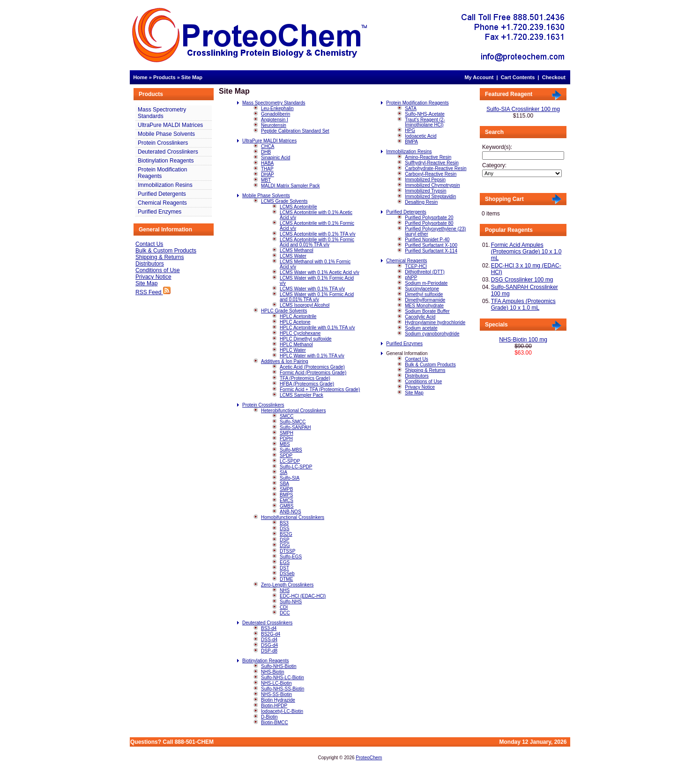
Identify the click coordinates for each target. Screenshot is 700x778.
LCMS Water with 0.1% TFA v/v (312, 289)
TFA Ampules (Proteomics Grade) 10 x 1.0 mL (523, 304)
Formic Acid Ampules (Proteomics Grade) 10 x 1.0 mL (526, 252)
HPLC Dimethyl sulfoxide (306, 339)
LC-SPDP (290, 461)
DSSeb (287, 574)
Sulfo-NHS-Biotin (279, 666)
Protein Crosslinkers (163, 143)
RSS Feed (153, 292)
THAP (267, 169)
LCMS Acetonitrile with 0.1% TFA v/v (318, 234)
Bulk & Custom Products (166, 251)
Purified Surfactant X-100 (431, 245)
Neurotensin (274, 125)
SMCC (287, 416)
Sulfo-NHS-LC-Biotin (283, 678)
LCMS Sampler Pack (302, 395)
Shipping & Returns (160, 257)
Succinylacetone (422, 289)
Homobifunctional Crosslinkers (293, 517)
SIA (283, 472)
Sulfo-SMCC (293, 422)
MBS (285, 444)
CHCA (268, 146)
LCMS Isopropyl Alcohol (305, 305)
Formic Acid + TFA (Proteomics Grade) (320, 389)
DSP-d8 (269, 651)
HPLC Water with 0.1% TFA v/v (312, 356)
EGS (285, 562)
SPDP (286, 456)
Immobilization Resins (165, 185)
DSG (285, 545)
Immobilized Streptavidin (430, 196)
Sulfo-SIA (290, 478)
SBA (284, 484)
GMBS (287, 506)
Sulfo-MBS (291, 450)
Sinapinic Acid (276, 158)
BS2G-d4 (271, 634)
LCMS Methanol (297, 250)
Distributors (150, 264)
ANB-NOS (290, 512)
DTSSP (287, 551)
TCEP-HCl (416, 266)
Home (140, 77)
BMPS (286, 495)
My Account (479, 77)
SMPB (286, 489)
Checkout (554, 77)
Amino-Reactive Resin (428, 157)
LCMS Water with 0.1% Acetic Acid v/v (320, 272)
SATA (411, 108)
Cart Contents (518, 77)
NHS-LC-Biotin (276, 683)
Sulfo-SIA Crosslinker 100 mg (523, 109)
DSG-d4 (269, 645)
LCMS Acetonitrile (298, 207)
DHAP (268, 174)
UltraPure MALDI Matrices (170, 125)
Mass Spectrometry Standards (162, 113)
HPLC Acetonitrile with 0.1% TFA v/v (317, 328)
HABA (267, 163)
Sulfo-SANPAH (295, 427)
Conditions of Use (158, 270)
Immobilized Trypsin (425, 191)
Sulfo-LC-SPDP (296, 467)
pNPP (411, 278)
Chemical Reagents (162, 203)
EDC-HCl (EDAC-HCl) (303, 596)
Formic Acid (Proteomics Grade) (313, 373)
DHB (266, 152)
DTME (286, 579)
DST (284, 568)
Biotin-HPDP (274, 706)
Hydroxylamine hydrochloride (435, 322)
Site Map (192, 77)
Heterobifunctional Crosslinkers (293, 411)
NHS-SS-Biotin (276, 694)
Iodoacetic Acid (421, 136)
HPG (410, 130)
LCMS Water (293, 256)
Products (164, 77)
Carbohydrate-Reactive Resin (436, 168)
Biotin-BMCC (275, 722)
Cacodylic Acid (420, 317)
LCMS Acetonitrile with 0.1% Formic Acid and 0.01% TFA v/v (317, 242)
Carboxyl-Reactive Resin (431, 174)
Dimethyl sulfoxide (424, 294)
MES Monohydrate (424, 306)
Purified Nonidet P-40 (427, 240)
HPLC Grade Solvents (284, 311)
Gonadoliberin (276, 114)
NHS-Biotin (272, 672)
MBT (266, 180)
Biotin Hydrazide (278, 700)
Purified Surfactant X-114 (431, 251)
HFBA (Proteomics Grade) (307, 384)
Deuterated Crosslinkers (168, 152)
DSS (285, 529)
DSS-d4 (269, 640)
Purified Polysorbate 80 (429, 223)
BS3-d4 (269, 628)
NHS (285, 590)
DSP (285, 540)
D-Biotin (269, 717)
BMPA (411, 142)
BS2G (286, 534)
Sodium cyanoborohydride (432, 334)
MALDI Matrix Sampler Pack (290, 186)
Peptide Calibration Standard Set (295, 131)
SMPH (287, 433)
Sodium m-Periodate (426, 283)
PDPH (286, 439)
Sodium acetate (421, 328)
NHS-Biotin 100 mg (523, 340)
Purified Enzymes (160, 212)
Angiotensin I (275, 120)
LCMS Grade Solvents (284, 201)
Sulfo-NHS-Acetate (424, 114)
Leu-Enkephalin (277, 108)
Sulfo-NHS (291, 602)
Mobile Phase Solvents (166, 134)
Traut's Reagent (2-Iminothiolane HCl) (425, 122)
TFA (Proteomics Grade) (305, 378)
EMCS (287, 500)
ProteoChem (369, 758)
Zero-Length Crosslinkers (287, 585)
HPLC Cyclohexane (300, 333)
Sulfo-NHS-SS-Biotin (283, 689)
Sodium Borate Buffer (427, 311)
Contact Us (149, 244)
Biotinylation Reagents (166, 161)
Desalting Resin (421, 202)
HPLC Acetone (295, 322)
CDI (284, 607)
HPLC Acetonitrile (298, 316)
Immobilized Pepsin (425, 180)
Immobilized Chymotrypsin (432, 185)
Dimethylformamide (425, 300)
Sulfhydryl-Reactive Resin (432, 163)
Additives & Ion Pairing (285, 361)
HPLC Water (293, 350)
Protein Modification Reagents (162, 173)
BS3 (284, 523)
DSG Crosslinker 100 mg (522, 280)
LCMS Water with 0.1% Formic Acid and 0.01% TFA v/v (317, 297)
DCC (285, 613)
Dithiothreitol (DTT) (424, 272)
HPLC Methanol (296, 345)
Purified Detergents (162, 194)
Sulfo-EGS (291, 557)
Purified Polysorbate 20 (429, 218)
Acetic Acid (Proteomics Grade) (312, 367)
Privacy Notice (153, 277)
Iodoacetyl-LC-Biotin (282, 711)
